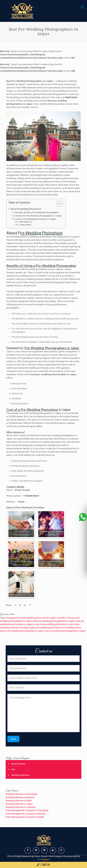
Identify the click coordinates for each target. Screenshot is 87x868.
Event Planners (18, 764)
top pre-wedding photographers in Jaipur (65, 631)
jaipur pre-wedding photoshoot (46, 628)
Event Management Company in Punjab (25, 817)
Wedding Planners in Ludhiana (21, 807)
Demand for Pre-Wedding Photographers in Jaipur (39, 216)
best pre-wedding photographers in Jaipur (54, 621)
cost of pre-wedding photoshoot (51, 624)
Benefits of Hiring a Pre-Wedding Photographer (37, 212)
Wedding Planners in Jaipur (19, 804)
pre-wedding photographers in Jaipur (25, 631)
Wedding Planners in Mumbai (20, 797)
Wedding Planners (20, 775)
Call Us (43, 864)
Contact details (26, 225)
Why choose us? (26, 222)
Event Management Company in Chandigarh (27, 810)
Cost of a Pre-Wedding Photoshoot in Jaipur (36, 219)
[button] (58, 204)
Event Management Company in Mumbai (25, 814)
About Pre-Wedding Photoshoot (26, 209)
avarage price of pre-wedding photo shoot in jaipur (31, 618)
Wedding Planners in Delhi (19, 801)
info (13, 769)
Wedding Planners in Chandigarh (22, 794)
